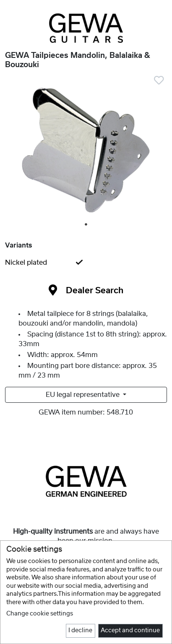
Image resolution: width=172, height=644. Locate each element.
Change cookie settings (40, 614)
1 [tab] (86, 225)
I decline (80, 631)
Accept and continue (130, 631)
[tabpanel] (86, 149)
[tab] (86, 263)
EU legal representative (83, 395)
